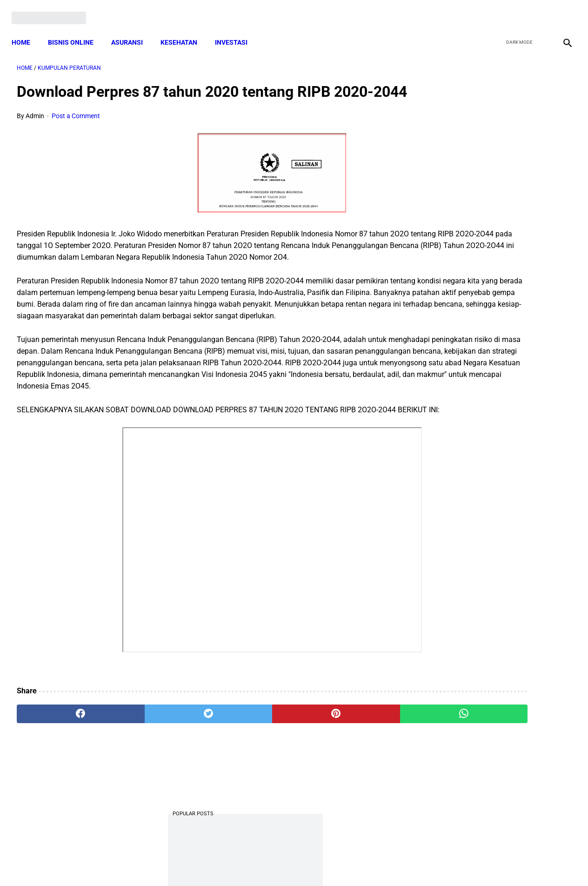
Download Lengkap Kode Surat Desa (490, 273)
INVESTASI (236, 30)
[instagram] (561, 10)
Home (26, 30)
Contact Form (366, 862)
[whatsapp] (342, 777)
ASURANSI (132, 30)
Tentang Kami (415, 862)
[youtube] (539, 10)
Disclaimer (289, 862)
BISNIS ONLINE (76, 30)
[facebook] (496, 10)
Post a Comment (76, 133)
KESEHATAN (184, 30)
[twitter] (518, 10)
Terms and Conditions (184, 862)
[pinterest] (249, 777)
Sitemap (325, 862)
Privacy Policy (245, 862)
